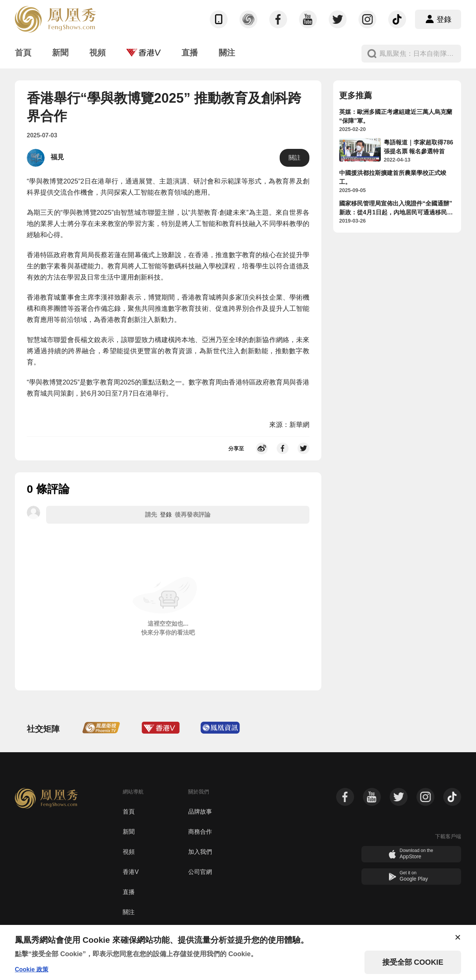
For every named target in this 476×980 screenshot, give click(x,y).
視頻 (129, 852)
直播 (129, 892)
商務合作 (200, 832)
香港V (131, 872)
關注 (129, 912)
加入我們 (200, 852)
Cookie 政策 (32, 969)
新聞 (129, 832)
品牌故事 (200, 812)
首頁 (129, 812)
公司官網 (200, 872)
